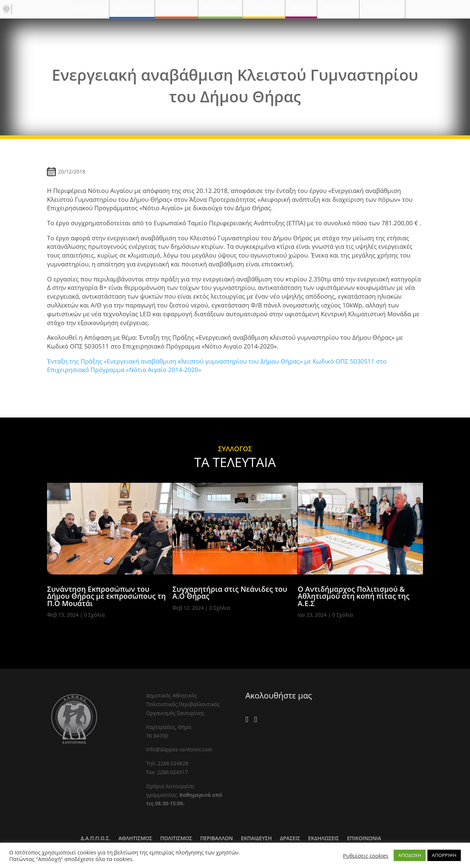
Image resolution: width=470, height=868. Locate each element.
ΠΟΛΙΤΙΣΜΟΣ (176, 8)
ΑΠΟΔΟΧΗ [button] (410, 855)
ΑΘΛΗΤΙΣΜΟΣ (132, 8)
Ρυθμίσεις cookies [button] (366, 856)
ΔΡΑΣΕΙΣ (301, 8)
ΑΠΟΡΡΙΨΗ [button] (444, 855)
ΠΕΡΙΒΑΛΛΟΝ (220, 8)
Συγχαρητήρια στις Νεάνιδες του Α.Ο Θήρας (230, 593)
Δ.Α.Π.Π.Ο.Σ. (89, 8)
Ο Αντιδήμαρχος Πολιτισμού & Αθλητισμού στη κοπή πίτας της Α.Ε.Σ (354, 596)
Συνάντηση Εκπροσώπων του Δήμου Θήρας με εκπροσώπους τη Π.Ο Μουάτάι (106, 596)
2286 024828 (173, 763)
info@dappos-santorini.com (179, 749)
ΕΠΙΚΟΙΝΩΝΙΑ (382, 8)
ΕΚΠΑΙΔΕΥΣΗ (264, 8)
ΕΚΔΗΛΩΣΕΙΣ (338, 8)
